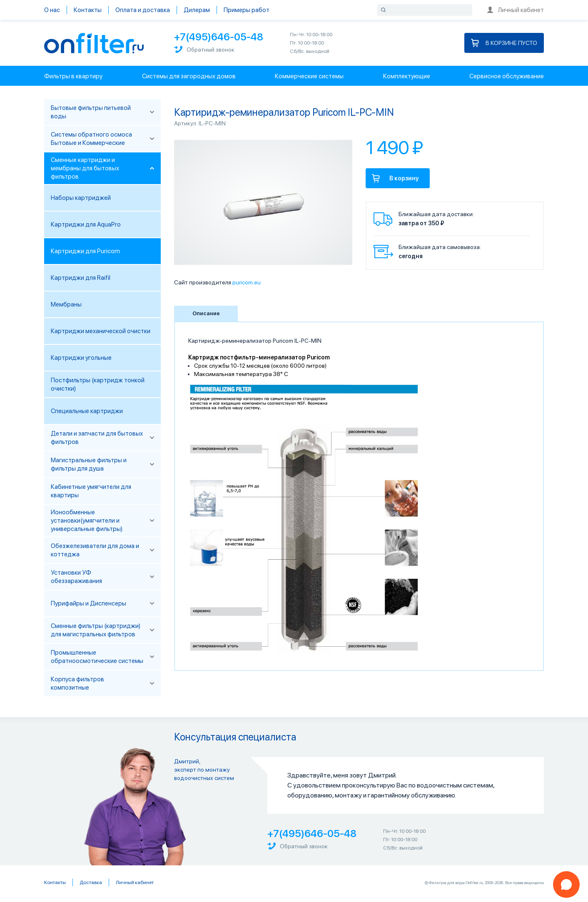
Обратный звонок (204, 49)
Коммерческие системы (309, 76)
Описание (206, 313)
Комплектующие (407, 76)
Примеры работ (247, 10)
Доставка (91, 882)
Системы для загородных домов (189, 76)
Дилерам (197, 10)
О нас (52, 10)
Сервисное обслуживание (507, 76)
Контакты (88, 10)
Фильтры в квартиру (73, 76)
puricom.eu (247, 282)
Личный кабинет (516, 10)
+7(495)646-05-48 (219, 37)
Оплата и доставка (143, 10)
